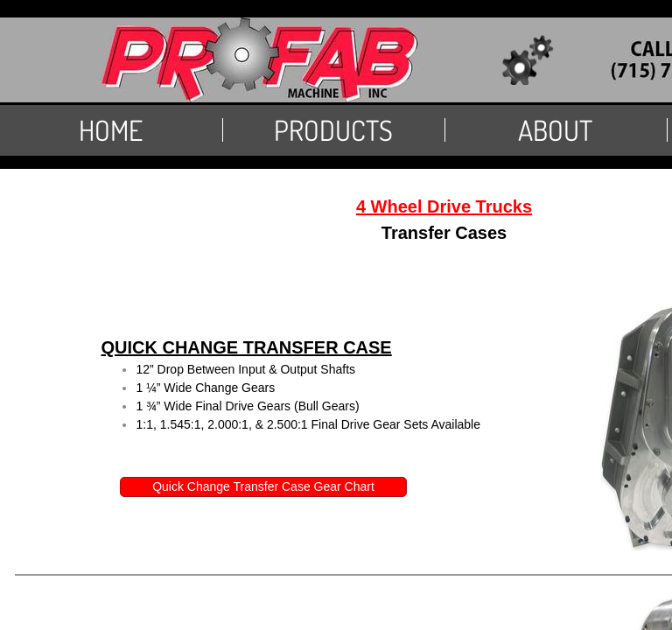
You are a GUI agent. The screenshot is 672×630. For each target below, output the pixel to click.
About (555, 130)
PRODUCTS (333, 130)
